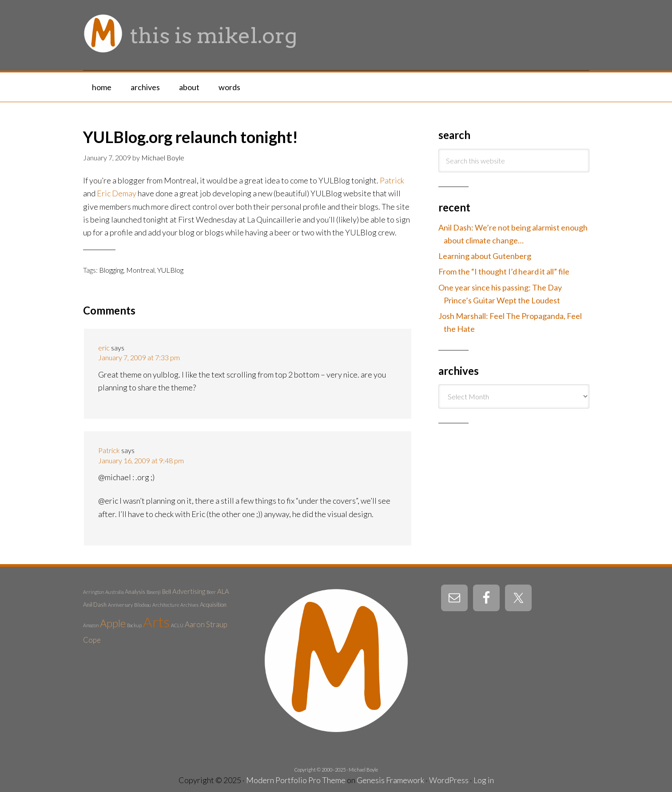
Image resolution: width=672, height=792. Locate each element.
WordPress (449, 780)
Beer (211, 592)
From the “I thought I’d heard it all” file (504, 271)
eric (104, 348)
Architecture (166, 605)
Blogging (111, 270)
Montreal (140, 270)
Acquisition (213, 605)
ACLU (177, 625)
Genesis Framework (390, 780)
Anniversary (120, 605)
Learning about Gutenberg (485, 256)
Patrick (392, 180)
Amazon (91, 625)
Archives (189, 605)
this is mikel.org (214, 36)
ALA (223, 591)
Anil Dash (95, 605)
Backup (134, 625)
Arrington (93, 592)
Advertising (189, 591)
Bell (167, 592)
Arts (156, 622)
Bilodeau (143, 605)
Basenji (154, 592)
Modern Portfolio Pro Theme (296, 780)
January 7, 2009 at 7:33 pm (139, 357)
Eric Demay (117, 193)
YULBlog (170, 270)
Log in (484, 780)
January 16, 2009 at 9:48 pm (141, 460)
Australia (114, 592)
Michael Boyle (363, 770)
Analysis (135, 592)
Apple (113, 623)
